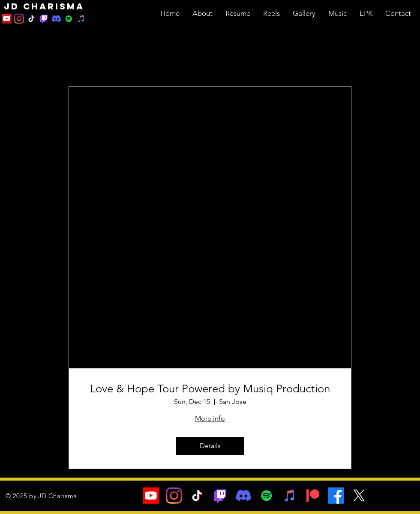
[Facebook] (336, 496)
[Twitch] (44, 19)
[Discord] (56, 19)
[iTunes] (81, 19)
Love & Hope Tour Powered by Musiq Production (210, 389)
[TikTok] (31, 19)
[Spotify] (69, 19)
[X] (359, 496)
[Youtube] (151, 496)
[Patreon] (313, 496)
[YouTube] (7, 19)
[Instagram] (19, 19)
